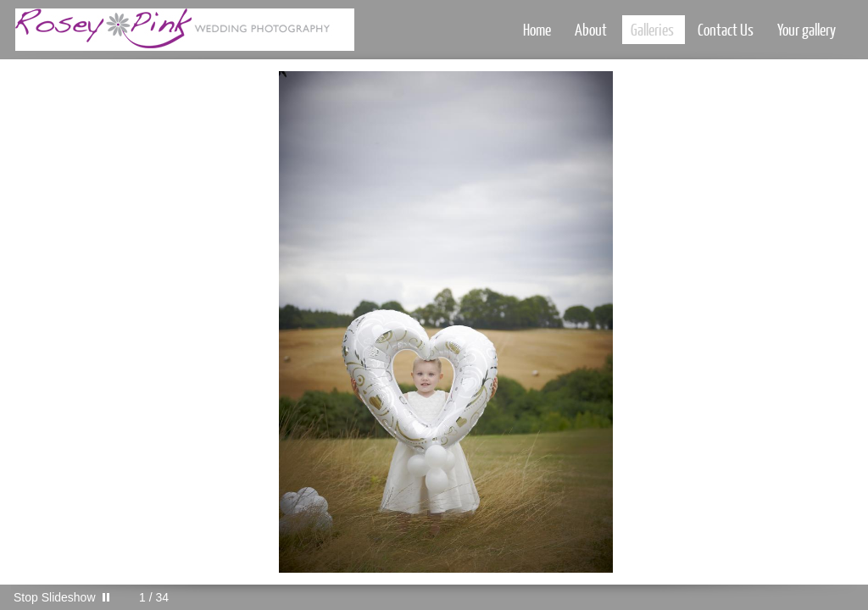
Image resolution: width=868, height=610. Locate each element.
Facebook (782, 598)
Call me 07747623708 (831, 598)
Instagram (807, 598)
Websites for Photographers (856, 598)
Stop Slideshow (55, 597)
